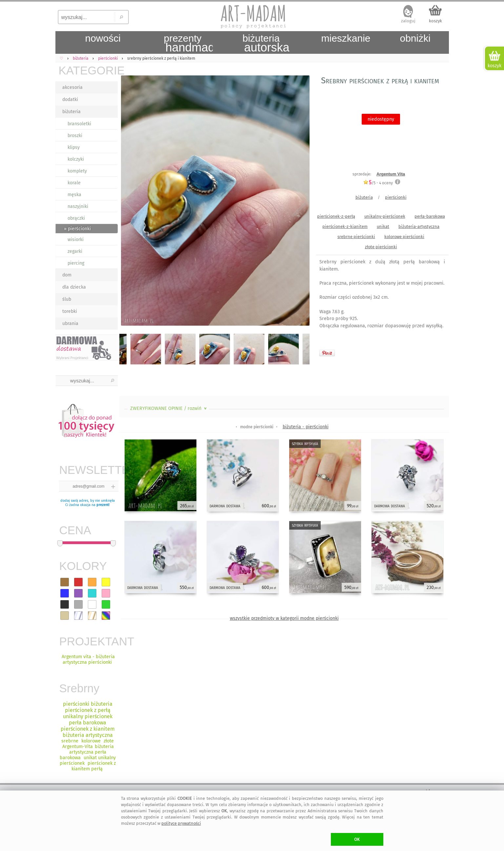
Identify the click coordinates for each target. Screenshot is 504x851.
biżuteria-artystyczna (419, 226)
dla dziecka (74, 287)
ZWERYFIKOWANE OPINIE (169, 408)
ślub (67, 299)
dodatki (70, 100)
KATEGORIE (88, 70)
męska (74, 195)
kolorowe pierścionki (404, 237)
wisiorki (76, 240)
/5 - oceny (378, 183)
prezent (103, 505)
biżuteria (71, 112)
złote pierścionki (381, 247)
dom (67, 275)
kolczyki (76, 159)
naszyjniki (78, 206)
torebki (70, 311)
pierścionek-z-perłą (336, 216)
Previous (130, 202)
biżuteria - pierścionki (306, 427)
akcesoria (72, 87)
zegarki (75, 251)
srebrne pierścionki (356, 237)
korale (74, 183)
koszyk (435, 21)
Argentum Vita (391, 174)
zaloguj (408, 21)
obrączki (76, 218)
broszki (75, 136)
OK (357, 839)
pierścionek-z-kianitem (345, 226)
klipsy (74, 147)
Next (299, 202)
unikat (383, 226)
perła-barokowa (430, 216)
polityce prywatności (181, 823)
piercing (76, 263)
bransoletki (79, 124)
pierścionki (396, 197)
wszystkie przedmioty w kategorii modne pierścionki (284, 618)
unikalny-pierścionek (385, 216)
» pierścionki (77, 229)
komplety (77, 171)
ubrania (70, 324)
